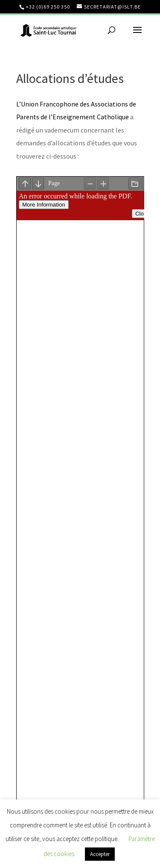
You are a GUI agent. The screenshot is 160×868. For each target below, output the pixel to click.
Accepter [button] (100, 854)
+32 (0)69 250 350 (48, 7)
